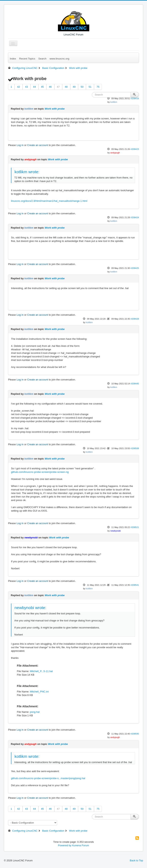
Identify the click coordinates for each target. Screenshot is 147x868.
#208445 (135, 384)
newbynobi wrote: (30, 608)
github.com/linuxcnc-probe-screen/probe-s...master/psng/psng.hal (48, 778)
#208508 (135, 448)
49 (74, 87)
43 (26, 87)
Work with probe (55, 109)
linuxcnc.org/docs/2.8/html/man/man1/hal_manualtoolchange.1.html (49, 201)
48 (66, 87)
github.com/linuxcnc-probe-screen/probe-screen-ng (40, 472)
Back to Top (136, 860)
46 (50, 87)
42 (18, 87)
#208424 (135, 217)
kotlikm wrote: (27, 172)
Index (13, 59)
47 (58, 87)
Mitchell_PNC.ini (39, 692)
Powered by (65, 845)
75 (98, 87)
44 (34, 87)
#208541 (135, 585)
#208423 (135, 149)
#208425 (135, 268)
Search (42, 59)
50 (82, 87)
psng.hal (35, 712)
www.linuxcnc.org (59, 59)
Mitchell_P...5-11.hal (41, 671)
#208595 (135, 734)
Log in (20, 145)
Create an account (38, 145)
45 (42, 87)
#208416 (135, 98)
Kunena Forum (81, 845)
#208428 (135, 319)
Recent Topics (27, 59)
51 (90, 87)
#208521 (135, 527)
